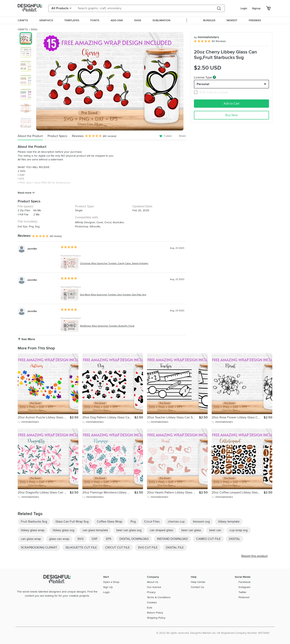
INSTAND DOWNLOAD (172, 539)
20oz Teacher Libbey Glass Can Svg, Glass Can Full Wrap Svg (173, 417)
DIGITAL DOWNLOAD (134, 539)
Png (133, 522)
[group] (110, 81)
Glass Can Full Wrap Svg (72, 522)
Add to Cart (231, 104)
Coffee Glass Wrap (110, 522)
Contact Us (197, 587)
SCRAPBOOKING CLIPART (39, 548)
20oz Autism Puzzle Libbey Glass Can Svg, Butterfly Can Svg (44, 417)
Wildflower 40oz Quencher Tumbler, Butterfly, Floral (107, 326)
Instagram (244, 587)
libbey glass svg (63, 530)
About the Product (30, 136)
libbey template (229, 522)
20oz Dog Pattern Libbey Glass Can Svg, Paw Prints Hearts (108, 417)
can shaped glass (161, 530)
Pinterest (244, 597)
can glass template (95, 530)
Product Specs (57, 136)
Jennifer (32, 249)
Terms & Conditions (159, 597)
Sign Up (108, 587)
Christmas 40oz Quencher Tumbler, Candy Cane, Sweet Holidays (114, 263)
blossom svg (201, 522)
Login (244, 8)
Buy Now (232, 115)
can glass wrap (31, 539)
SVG (80, 539)
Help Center (198, 582)
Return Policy (155, 613)
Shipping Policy (156, 618)
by (28, 422)
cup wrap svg (239, 530)
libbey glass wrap (33, 530)
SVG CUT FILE (148, 548)
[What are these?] (214, 77)
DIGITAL (234, 539)
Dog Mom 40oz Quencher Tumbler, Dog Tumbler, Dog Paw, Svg (113, 295)
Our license (154, 587)
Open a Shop (111, 582)
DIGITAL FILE (175, 548)
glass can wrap (59, 539)
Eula (150, 608)
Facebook (245, 582)
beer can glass (191, 530)
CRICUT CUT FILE (117, 548)
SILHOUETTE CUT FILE (81, 548)
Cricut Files (152, 522)
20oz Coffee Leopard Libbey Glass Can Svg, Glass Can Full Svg (238, 492)
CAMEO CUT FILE (208, 539)
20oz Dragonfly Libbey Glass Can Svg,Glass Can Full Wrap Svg (44, 492)
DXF (95, 539)
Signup (256, 8)
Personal (203, 84)
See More (26, 339)
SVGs (34, 29)
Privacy (151, 592)
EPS (109, 539)
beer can (215, 530)
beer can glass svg (129, 530)
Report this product (254, 556)
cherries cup (176, 522)
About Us (153, 582)
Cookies (152, 602)
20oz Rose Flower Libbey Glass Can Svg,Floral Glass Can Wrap (238, 417)
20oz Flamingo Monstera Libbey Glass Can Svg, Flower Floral (108, 492)
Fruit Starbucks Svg (34, 522)
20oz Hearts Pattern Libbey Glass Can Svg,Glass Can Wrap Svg (173, 492)
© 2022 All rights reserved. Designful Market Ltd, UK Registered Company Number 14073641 (213, 633)
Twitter (243, 592)
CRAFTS (23, 29)
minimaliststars (206, 37)
